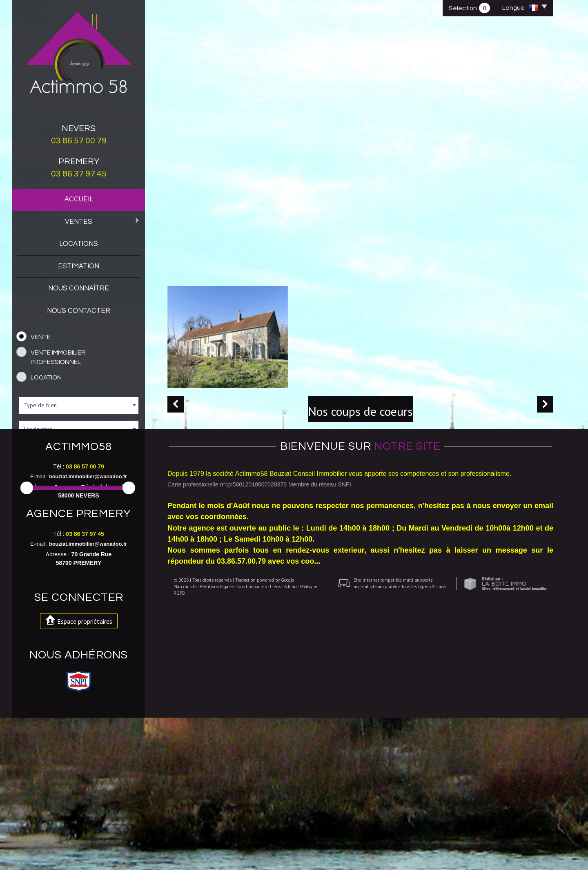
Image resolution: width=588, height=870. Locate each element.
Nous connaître (79, 288)
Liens (269, 843)
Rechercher (79, 531)
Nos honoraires (246, 843)
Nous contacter (79, 311)
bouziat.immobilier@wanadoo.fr (88, 618)
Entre (26, 505)
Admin (284, 843)
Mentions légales (211, 843)
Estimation (79, 266)
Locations (79, 244)
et (88, 505)
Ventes (102, 221)
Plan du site (179, 843)
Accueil (79, 199)
